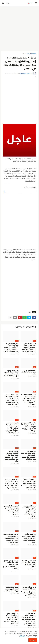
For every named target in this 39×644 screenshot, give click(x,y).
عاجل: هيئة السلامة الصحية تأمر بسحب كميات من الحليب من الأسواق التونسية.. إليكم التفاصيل (29, 591)
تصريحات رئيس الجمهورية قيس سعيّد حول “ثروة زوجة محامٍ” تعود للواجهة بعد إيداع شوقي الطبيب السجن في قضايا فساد (28, 619)
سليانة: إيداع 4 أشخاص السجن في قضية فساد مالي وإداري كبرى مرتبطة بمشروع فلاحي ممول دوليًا (11, 456)
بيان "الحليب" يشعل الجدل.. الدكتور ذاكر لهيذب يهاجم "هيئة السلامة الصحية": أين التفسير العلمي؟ (11, 483)
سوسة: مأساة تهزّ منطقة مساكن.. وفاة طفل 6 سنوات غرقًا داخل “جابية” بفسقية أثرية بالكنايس (28, 483)
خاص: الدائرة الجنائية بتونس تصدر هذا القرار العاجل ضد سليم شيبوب (28, 564)
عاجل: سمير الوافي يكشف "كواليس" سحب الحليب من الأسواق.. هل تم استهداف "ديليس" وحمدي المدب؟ (12, 428)
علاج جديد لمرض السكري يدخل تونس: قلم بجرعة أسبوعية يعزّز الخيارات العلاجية (11, 373)
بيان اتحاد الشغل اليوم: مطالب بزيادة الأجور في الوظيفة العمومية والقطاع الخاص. (29, 538)
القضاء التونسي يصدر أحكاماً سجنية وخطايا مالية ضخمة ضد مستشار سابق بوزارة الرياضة (29, 427)
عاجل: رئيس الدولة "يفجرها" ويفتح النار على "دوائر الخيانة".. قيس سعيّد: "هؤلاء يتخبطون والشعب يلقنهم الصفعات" (12, 399)
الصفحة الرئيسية (31, 54)
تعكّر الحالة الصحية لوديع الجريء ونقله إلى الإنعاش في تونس (11, 589)
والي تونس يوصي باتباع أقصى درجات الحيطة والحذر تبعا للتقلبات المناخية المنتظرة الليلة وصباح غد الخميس (11, 618)
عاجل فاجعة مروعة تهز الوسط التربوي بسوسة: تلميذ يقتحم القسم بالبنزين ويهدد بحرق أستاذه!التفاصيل (11, 348)
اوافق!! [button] (33, 640)
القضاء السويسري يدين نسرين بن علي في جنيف (28, 372)
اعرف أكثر (22, 636)
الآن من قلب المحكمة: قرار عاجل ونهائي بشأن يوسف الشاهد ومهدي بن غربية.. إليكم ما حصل (11, 538)
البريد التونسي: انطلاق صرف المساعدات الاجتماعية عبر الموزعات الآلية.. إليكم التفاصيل (11, 565)
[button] (36, 3)
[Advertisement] (19, 29)
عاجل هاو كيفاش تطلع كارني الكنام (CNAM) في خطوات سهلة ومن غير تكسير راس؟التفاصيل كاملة (29, 348)
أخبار (24, 54)
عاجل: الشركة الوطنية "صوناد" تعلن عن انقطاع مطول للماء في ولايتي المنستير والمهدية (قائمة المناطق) (29, 399)
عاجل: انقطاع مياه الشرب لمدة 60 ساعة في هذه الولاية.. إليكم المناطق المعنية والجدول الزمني (29, 511)
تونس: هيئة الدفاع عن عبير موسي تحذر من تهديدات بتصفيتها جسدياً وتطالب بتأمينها (11, 510)
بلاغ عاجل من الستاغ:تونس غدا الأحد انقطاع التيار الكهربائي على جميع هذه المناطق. (28, 455)
